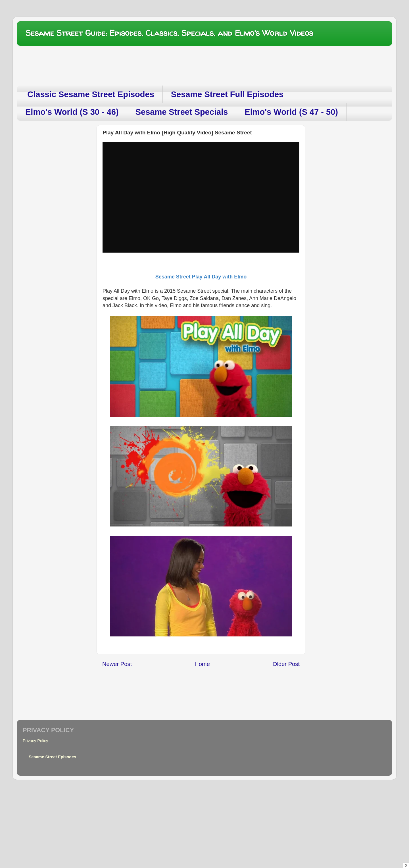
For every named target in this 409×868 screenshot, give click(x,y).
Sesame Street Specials (182, 112)
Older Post (286, 664)
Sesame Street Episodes (52, 757)
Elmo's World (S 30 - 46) (72, 112)
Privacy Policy (36, 741)
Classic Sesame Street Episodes (91, 94)
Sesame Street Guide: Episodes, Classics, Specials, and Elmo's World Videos (169, 33)
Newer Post (117, 664)
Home (202, 664)
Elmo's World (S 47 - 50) (291, 112)
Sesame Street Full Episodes (227, 94)
